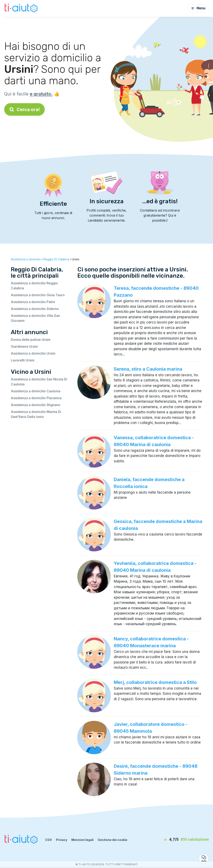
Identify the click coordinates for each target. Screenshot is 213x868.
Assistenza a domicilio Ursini (33, 353)
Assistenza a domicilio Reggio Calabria (34, 286)
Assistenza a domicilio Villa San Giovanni (35, 318)
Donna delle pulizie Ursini (31, 340)
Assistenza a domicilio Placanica (36, 398)
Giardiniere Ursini (24, 346)
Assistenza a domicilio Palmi (33, 302)
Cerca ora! (24, 109)
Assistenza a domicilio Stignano (36, 405)
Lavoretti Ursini (23, 360)
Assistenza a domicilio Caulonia (36, 391)
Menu (198, 8)
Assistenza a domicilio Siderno (35, 309)
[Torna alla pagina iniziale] (22, 8)
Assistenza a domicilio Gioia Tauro (38, 295)
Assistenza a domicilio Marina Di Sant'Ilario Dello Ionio (36, 414)
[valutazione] (185, 840)
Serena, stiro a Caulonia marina (148, 369)
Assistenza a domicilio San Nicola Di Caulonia (39, 382)
